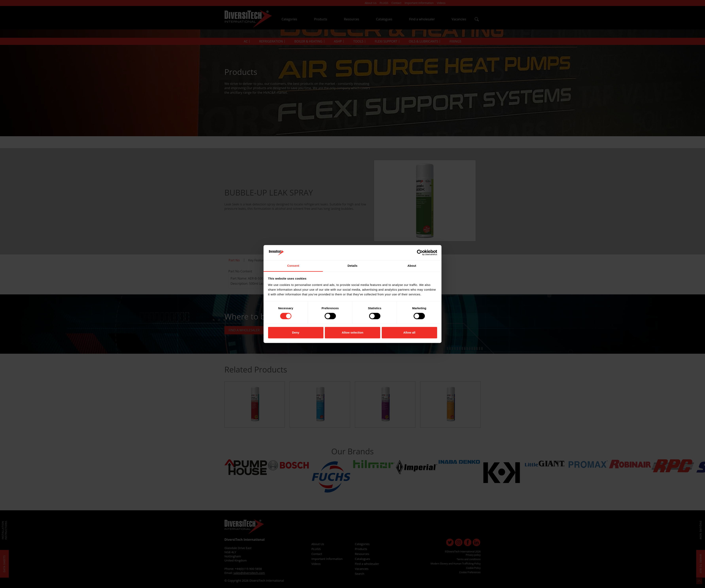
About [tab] (412, 266)
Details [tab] (352, 266)
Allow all (409, 332)
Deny (296, 332)
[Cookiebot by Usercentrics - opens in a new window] (420, 253)
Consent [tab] (293, 266)
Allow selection (352, 332)
